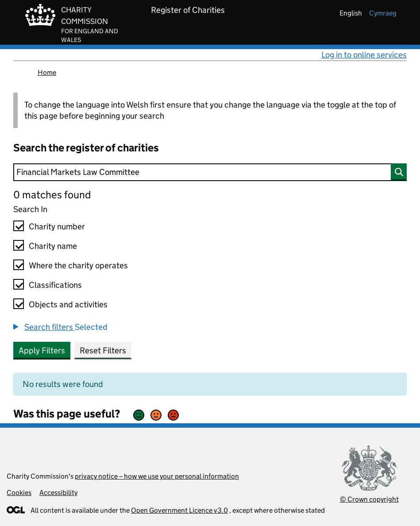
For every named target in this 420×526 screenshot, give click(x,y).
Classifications (55, 285)
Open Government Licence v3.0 (179, 510)
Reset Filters (103, 350)
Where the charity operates (78, 265)
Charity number (57, 226)
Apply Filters (42, 350)
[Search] (210, 172)
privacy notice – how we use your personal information (157, 476)
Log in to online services (364, 55)
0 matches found (52, 195)
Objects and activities (68, 304)
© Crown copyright (369, 499)
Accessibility (58, 493)
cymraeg (383, 13)
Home (47, 72)
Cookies (19, 493)
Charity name (53, 246)
